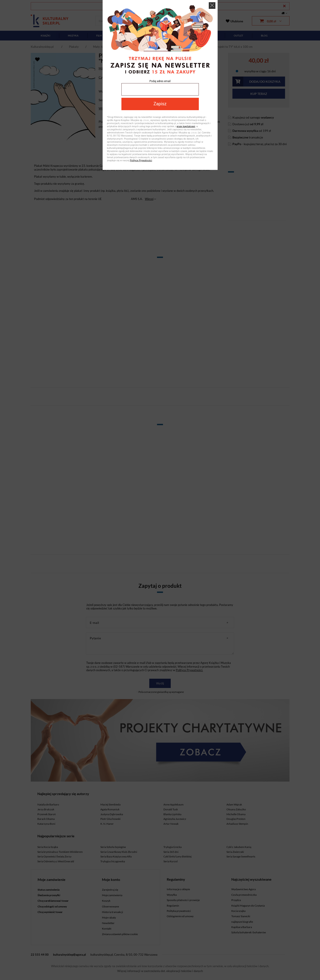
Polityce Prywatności (141, 160)
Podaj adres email (160, 81)
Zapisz (160, 104)
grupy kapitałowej (186, 126)
